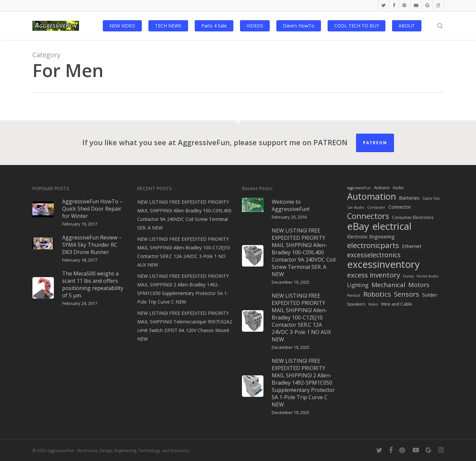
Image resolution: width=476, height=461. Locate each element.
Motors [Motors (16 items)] (419, 285)
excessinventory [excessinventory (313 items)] (383, 264)
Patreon (375, 143)
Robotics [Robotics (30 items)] (377, 294)
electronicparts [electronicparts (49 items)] (373, 245)
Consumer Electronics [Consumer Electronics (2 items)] (413, 217)
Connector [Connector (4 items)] (400, 207)
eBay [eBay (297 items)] (358, 226)
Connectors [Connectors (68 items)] (368, 216)
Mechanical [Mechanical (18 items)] (388, 285)
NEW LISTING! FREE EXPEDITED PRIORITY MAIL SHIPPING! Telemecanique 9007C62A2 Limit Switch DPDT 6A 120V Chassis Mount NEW (185, 326)
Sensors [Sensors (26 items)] (407, 294)
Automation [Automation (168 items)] (372, 196)
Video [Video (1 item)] (373, 304)
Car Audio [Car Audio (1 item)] (356, 207)
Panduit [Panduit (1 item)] (354, 295)
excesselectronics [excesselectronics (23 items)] (374, 255)
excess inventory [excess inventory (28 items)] (374, 275)
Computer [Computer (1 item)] (376, 207)
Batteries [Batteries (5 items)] (409, 198)
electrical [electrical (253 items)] (392, 226)
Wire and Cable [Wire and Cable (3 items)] (397, 304)
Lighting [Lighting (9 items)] (358, 285)
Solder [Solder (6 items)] (430, 295)
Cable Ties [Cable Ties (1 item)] (431, 198)
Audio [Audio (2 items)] (398, 188)
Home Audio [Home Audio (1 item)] (428, 276)
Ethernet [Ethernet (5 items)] (412, 246)
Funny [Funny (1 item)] (408, 276)
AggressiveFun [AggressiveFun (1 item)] (359, 188)
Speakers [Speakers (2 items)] (356, 304)
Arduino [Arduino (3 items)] (382, 188)
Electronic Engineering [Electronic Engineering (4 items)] (371, 237)
